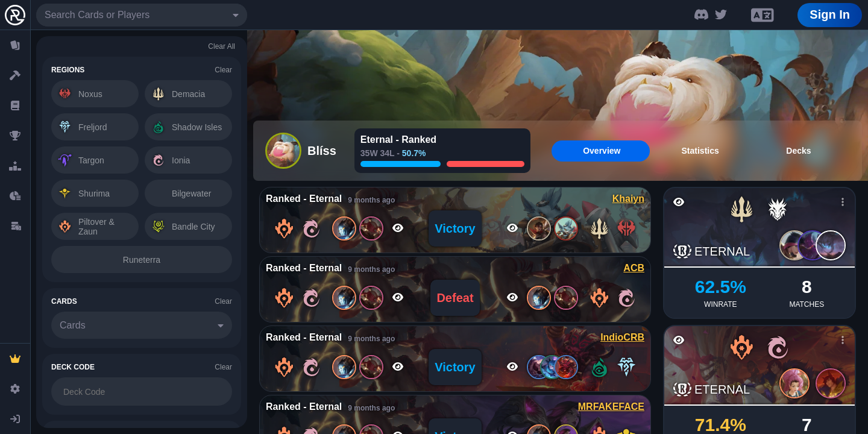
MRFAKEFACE (611, 407)
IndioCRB (622, 337)
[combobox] (142, 15)
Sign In (830, 14)
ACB (634, 268)
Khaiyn (628, 199)
